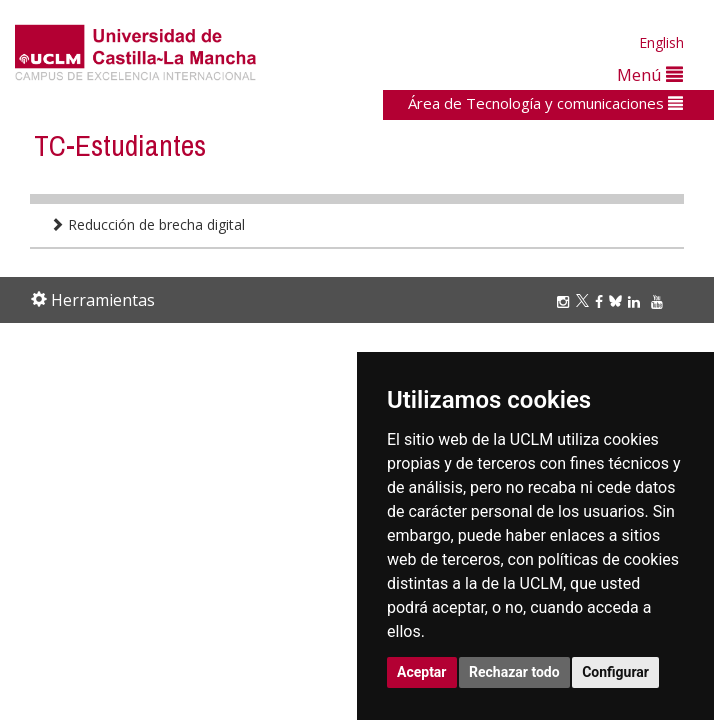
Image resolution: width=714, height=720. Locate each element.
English (661, 42)
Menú (650, 74)
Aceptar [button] (422, 672)
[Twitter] (585, 301)
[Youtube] (660, 301)
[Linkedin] (634, 301)
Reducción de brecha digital (147, 224)
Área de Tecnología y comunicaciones (545, 103)
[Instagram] (566, 301)
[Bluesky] (618, 301)
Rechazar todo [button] (514, 672)
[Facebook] (602, 301)
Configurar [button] (615, 672)
